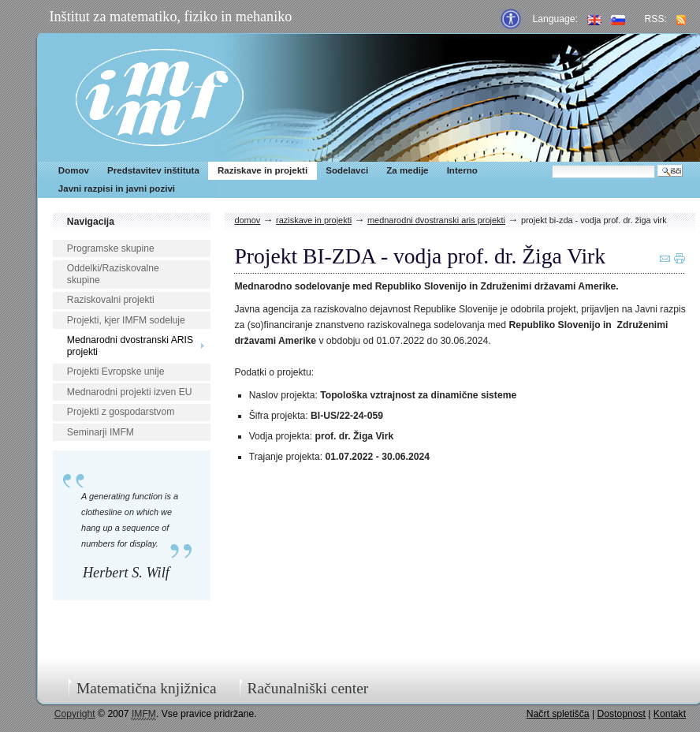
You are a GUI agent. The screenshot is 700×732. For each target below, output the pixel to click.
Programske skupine (111, 248)
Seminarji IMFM (101, 432)
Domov (74, 170)
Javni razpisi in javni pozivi (117, 189)
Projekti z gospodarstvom (121, 412)
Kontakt (670, 714)
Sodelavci (347, 170)
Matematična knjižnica (147, 688)
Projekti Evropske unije (116, 372)
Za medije (407, 170)
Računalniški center (307, 688)
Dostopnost (621, 714)
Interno (462, 170)
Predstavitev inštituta (153, 170)
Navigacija (91, 222)
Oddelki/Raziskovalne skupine (113, 274)
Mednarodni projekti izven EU (130, 392)
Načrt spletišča (558, 714)
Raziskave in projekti (262, 170)
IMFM (160, 97)
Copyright (75, 714)
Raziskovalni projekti (111, 300)
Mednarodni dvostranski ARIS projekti (130, 346)
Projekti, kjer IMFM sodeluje (126, 320)
